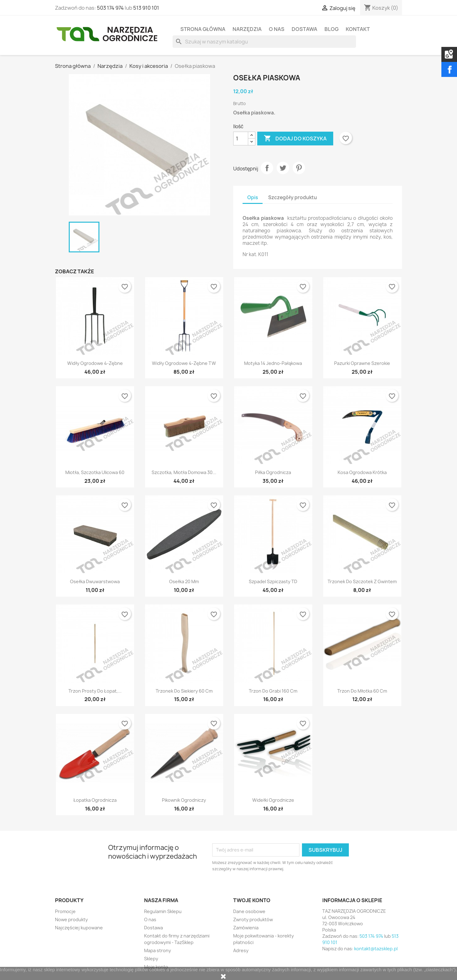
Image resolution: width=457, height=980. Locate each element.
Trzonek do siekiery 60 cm (184, 691)
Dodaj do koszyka (295, 139)
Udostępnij (267, 168)
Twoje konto (252, 900)
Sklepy (151, 959)
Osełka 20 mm (184, 581)
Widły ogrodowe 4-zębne (95, 363)
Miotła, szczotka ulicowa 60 (95, 472)
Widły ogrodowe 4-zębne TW (184, 363)
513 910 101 (146, 8)
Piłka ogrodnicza (273, 472)
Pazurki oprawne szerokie (362, 363)
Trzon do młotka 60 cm (362, 691)
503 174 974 (110, 8)
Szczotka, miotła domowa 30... (184, 472)
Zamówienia (246, 928)
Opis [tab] (253, 197)
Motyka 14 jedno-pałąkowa (273, 363)
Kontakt (358, 29)
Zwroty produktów (253, 919)
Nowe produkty (71, 919)
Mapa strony (158, 950)
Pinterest (299, 168)
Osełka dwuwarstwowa (95, 581)
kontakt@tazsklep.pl (376, 949)
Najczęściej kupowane (79, 928)
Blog (331, 29)
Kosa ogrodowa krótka (362, 472)
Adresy (241, 950)
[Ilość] (241, 139)
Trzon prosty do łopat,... (95, 691)
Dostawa (304, 29)
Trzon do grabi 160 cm (273, 691)
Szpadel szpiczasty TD (273, 581)
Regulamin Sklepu (163, 911)
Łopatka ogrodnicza (95, 800)
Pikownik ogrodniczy (184, 800)
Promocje (65, 911)
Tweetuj (283, 168)
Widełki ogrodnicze (273, 800)
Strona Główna (203, 29)
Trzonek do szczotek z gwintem (362, 581)
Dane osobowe (249, 911)
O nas (277, 29)
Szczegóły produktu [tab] (293, 197)
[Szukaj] (264, 42)
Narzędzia (247, 29)
